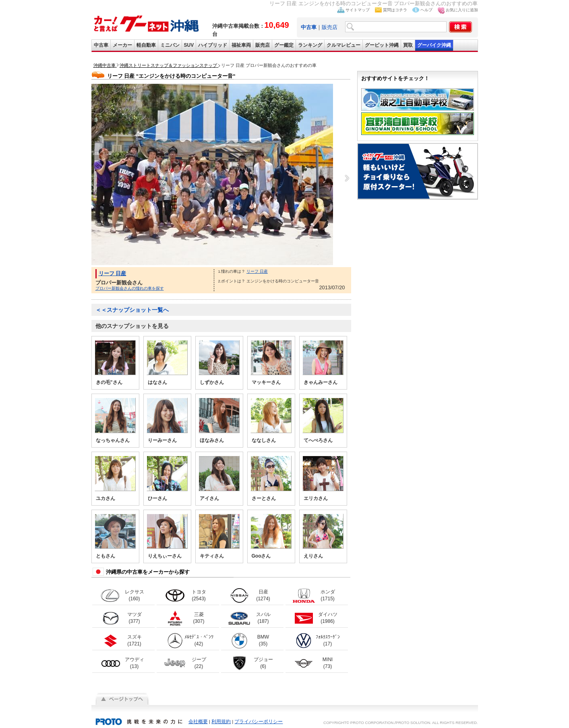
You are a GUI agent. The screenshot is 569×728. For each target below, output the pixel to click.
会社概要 (198, 722)
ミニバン (170, 45)
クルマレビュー (343, 45)
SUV (189, 45)
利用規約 (221, 722)
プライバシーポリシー (259, 722)
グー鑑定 (284, 45)
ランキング (310, 45)
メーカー (122, 45)
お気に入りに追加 (462, 10)
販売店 (330, 27)
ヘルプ (426, 10)
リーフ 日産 (113, 273)
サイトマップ (358, 10)
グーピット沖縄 (382, 45)
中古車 (101, 45)
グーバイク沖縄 (434, 45)
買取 (408, 45)
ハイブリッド (213, 45)
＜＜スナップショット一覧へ (132, 310)
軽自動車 (146, 45)
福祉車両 (241, 45)
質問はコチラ (395, 10)
